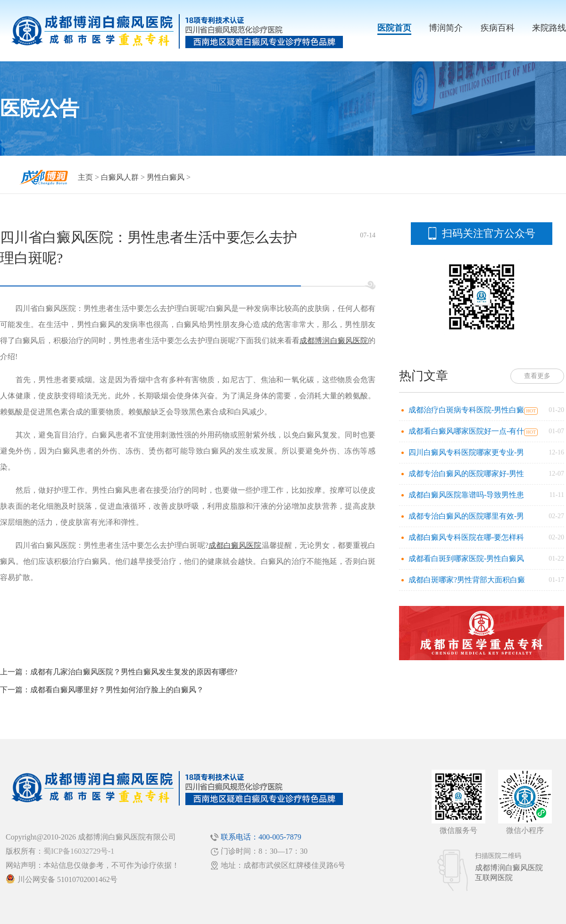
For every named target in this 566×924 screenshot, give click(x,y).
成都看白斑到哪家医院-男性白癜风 (466, 559)
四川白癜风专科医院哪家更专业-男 (466, 452)
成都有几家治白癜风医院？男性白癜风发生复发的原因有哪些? (134, 672)
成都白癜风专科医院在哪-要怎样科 (466, 537)
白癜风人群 (120, 177)
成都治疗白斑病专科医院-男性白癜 (466, 410)
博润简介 (446, 28)
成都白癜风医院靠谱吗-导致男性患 (466, 495)
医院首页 (394, 28)
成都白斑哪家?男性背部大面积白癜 (467, 580)
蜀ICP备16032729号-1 (79, 851)
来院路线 (549, 28)
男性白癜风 (166, 177)
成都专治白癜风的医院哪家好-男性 (466, 474)
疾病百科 (498, 28)
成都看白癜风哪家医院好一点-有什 (466, 431)
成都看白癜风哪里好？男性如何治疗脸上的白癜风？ (117, 690)
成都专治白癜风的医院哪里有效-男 (466, 516)
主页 (85, 177)
